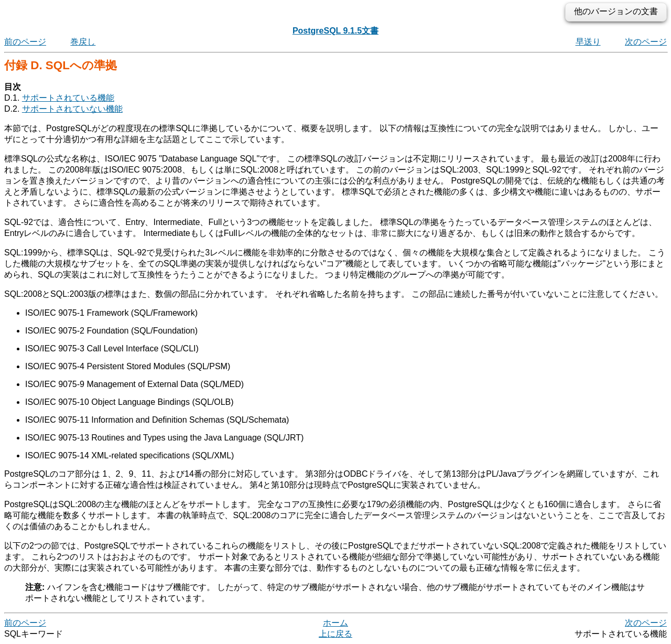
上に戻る (335, 634)
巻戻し (83, 42)
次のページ (646, 42)
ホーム (335, 623)
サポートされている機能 (68, 98)
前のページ (25, 42)
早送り (588, 42)
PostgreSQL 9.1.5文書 (335, 31)
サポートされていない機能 (72, 109)
